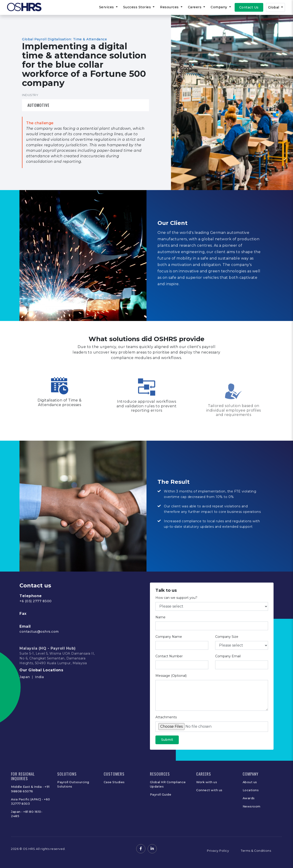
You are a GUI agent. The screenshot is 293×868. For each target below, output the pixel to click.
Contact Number (169, 662)
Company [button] (219, 7)
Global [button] (274, 7)
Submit (167, 745)
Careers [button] (195, 7)
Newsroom (252, 806)
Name (160, 623)
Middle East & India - (28, 787)
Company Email (228, 662)
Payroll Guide (161, 795)
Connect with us (209, 790)
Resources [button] (170, 7)
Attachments (166, 723)
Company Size (227, 642)
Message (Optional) (171, 681)
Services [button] (107, 7)
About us (250, 782)
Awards (249, 798)
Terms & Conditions (256, 851)
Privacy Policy (218, 851)
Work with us (207, 782)
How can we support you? (176, 603)
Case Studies (114, 782)
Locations (251, 790)
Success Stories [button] (138, 7)
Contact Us (249, 7)
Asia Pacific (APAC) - (27, 799)
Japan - (17, 812)
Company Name (169, 642)
